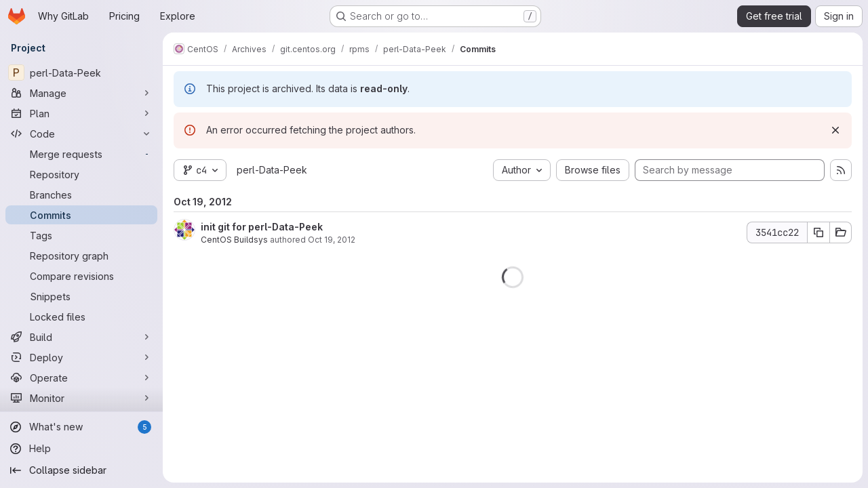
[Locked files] (81, 317)
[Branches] (81, 195)
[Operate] (81, 378)
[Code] (81, 134)
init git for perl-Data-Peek (262, 227)
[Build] (81, 337)
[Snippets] (81, 296)
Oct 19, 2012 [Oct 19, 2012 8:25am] (332, 240)
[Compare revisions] (81, 276)
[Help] (81, 449)
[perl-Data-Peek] (81, 73)
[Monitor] (81, 398)
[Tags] (81, 235)
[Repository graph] (81, 256)
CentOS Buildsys (234, 240)
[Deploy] (81, 357)
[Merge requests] (81, 154)
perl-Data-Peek (272, 170)
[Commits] (81, 215)
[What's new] (81, 427)
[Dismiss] (835, 130)
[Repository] (81, 174)
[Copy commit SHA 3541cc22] (818, 232)
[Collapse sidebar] (81, 470)
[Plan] (81, 113)
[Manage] (81, 93)
